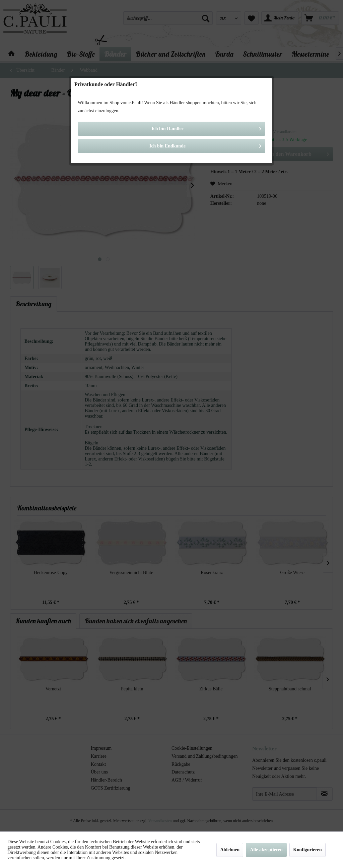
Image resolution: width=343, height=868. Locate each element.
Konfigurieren (307, 850)
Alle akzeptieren (266, 850)
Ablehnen (230, 850)
